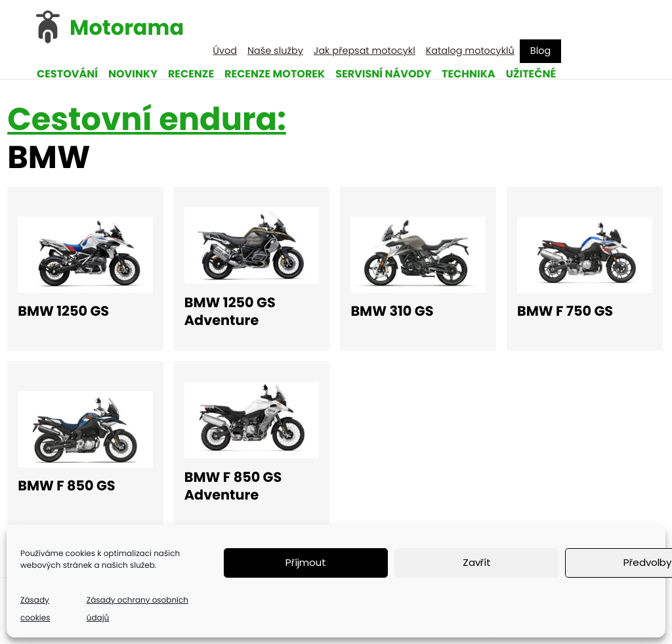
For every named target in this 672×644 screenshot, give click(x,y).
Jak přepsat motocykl (365, 51)
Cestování (67, 74)
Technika (469, 74)
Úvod (225, 51)
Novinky (133, 74)
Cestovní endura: (147, 119)
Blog (540, 51)
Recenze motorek (275, 74)
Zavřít (477, 562)
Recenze (191, 74)
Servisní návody (383, 74)
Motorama (127, 28)
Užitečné (531, 74)
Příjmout (306, 562)
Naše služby (275, 51)
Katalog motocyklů (470, 51)
